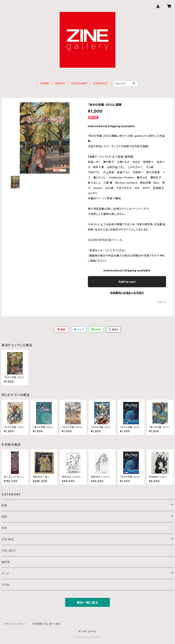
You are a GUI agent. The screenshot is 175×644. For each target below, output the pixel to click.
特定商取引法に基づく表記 (46, 624)
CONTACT (101, 83)
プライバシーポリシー (15, 624)
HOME (45, 83)
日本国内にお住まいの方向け (127, 293)
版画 (4, 517)
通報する (162, 302)
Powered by (87, 637)
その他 (5, 585)
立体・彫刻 (8, 539)
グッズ (5, 573)
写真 (4, 528)
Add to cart (127, 282)
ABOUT (60, 83)
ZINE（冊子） (9, 551)
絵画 (4, 505)
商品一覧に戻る (87, 603)
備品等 (6, 562)
